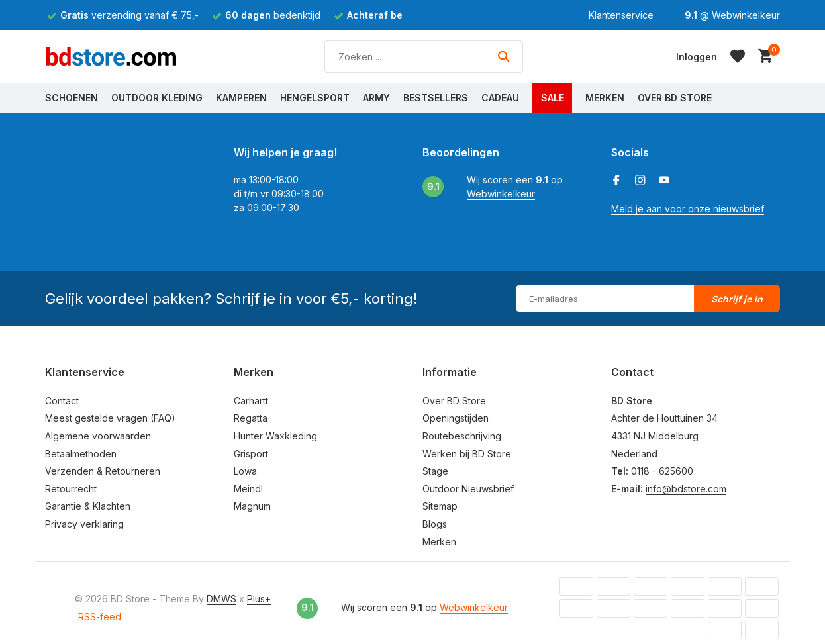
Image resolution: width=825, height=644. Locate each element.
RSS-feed (100, 617)
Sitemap (440, 506)
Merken (605, 98)
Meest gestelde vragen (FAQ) (110, 418)
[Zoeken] (424, 57)
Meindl (248, 489)
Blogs (435, 524)
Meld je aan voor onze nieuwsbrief (688, 209)
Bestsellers (436, 98)
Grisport (251, 454)
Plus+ (259, 599)
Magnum (252, 506)
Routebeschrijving (462, 436)
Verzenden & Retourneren (103, 471)
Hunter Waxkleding (275, 436)
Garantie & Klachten (88, 506)
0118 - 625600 (662, 471)
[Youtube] (664, 181)
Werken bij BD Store (467, 454)
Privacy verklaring (84, 524)
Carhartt (251, 401)
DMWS (221, 599)
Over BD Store (675, 98)
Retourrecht (71, 489)
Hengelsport (315, 98)
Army (376, 98)
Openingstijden (456, 418)
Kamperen (241, 98)
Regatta (251, 418)
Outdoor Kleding (157, 98)
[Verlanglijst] (738, 56)
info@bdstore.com (686, 489)
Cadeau (500, 98)
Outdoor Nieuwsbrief (468, 489)
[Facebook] (616, 181)
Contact (62, 401)
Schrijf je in (737, 299)
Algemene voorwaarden (98, 436)
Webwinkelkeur (746, 15)
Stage (435, 471)
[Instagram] (640, 181)
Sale (553, 98)
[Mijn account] (697, 57)
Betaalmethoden (81, 454)
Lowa (245, 471)
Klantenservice (621, 15)
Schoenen (72, 98)
